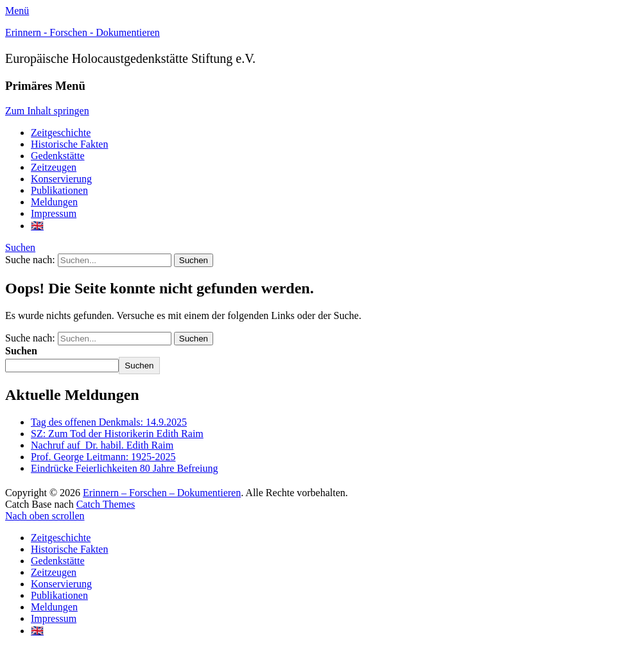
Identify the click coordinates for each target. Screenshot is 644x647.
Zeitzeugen (54, 167)
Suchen (20, 247)
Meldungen (54, 202)
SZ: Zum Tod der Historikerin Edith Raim (117, 434)
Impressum (54, 213)
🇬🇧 (37, 226)
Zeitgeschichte (61, 133)
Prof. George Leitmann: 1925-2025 (103, 457)
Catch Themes (106, 504)
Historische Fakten (69, 144)
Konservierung (61, 179)
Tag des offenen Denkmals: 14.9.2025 (109, 422)
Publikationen (59, 190)
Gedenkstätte (58, 156)
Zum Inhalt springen (47, 111)
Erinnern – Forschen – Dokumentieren (162, 493)
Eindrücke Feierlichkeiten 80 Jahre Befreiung (124, 468)
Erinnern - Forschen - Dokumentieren (83, 32)
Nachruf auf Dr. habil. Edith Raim (102, 445)
